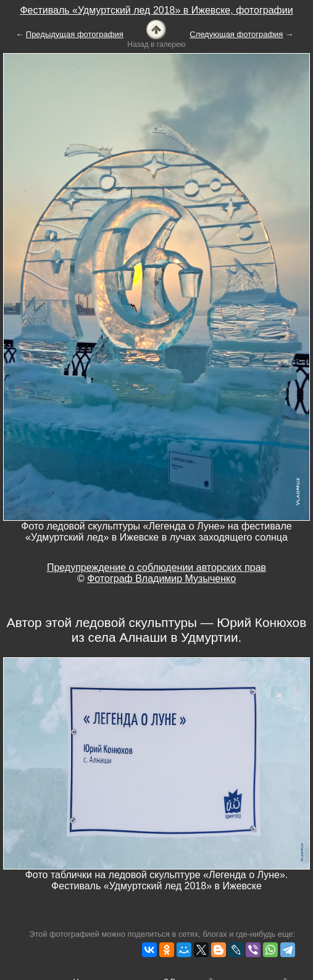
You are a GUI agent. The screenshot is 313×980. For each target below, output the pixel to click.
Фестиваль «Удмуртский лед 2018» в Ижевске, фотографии (156, 10)
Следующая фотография (236, 34)
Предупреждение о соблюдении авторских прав (156, 567)
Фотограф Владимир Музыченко (161, 579)
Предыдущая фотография (75, 34)
